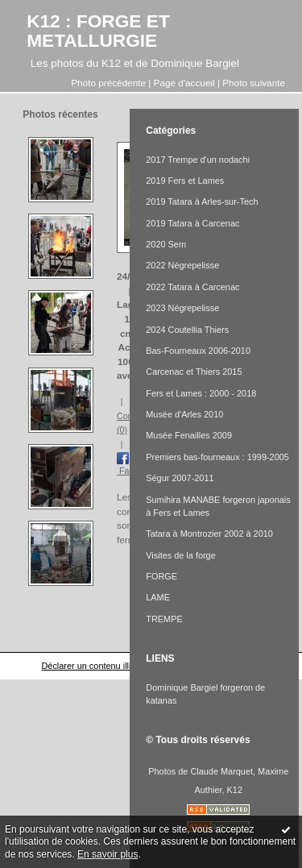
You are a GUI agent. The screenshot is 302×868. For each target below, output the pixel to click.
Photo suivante (254, 83)
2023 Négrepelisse (182, 308)
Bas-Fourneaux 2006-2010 (198, 351)
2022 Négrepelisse (182, 265)
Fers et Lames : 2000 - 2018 (201, 393)
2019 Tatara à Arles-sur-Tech (202, 201)
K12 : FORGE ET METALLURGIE (98, 31)
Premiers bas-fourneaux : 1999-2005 (217, 457)
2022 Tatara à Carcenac (192, 287)
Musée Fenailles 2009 (189, 435)
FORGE (161, 576)
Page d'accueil (184, 83)
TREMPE (164, 619)
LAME (158, 597)
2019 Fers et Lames (185, 181)
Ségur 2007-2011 (180, 478)
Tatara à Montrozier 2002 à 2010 (209, 534)
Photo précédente (108, 83)
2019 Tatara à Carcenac (192, 223)
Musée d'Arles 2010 (184, 414)
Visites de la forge (181, 555)
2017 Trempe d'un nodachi (198, 160)
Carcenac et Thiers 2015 (194, 372)
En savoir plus (108, 854)
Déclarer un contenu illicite (93, 666)
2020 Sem (166, 244)
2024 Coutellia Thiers (187, 330)
